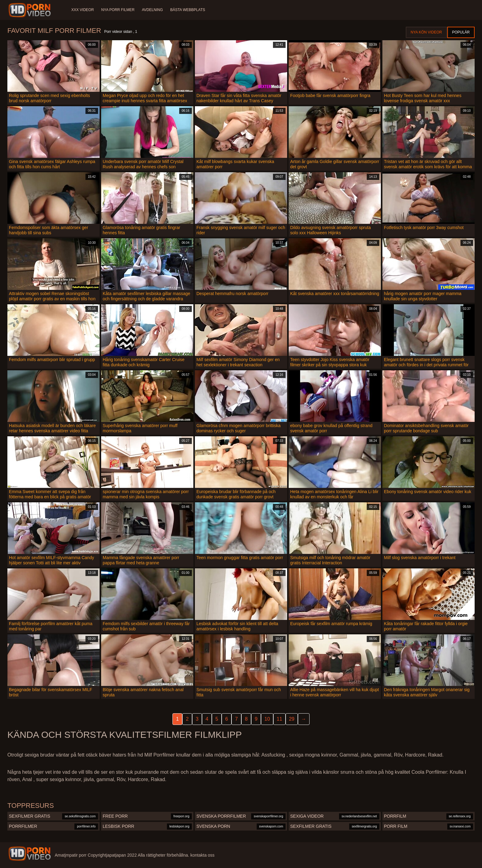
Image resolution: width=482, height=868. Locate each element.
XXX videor (83, 10)
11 (279, 719)
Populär (461, 32)
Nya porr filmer (118, 10)
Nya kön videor (426, 32)
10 (267, 719)
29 (292, 719)
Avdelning (152, 10)
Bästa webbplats (188, 10)
